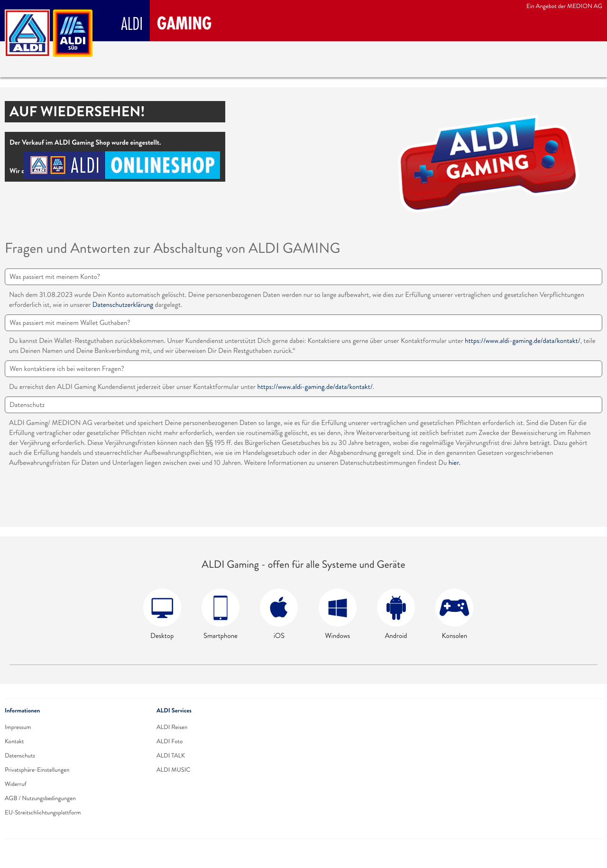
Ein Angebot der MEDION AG (564, 6)
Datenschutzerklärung (123, 305)
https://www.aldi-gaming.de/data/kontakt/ (522, 341)
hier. (455, 463)
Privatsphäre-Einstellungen (37, 770)
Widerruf (16, 784)
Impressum (18, 727)
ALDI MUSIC (174, 770)
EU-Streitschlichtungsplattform (43, 813)
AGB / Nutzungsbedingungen (40, 798)
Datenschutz (20, 756)
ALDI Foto (170, 741)
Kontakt (14, 741)
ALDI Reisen (172, 727)
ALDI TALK (171, 756)
